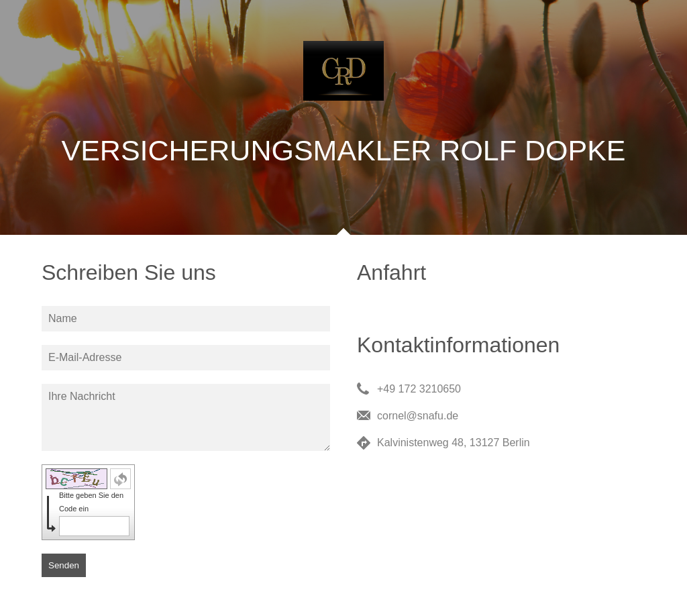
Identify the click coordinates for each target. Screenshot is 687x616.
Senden (64, 565)
